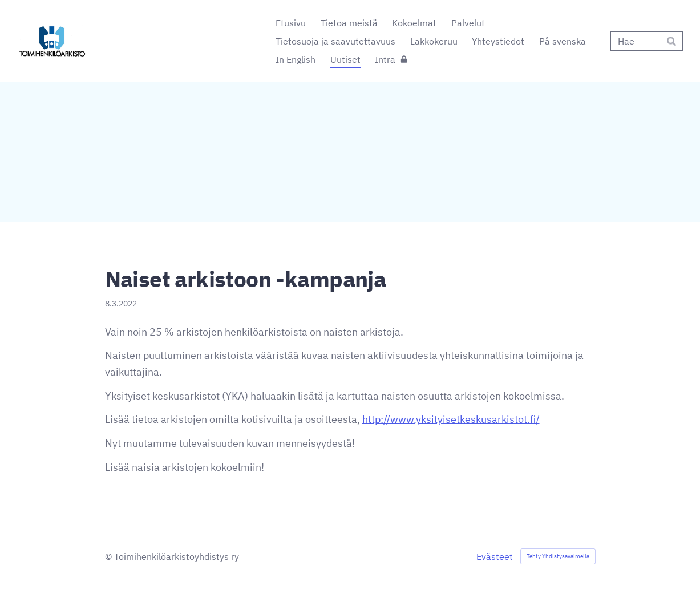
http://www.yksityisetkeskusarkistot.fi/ (451, 419)
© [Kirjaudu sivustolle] (110, 556)
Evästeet (495, 556)
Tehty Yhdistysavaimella (558, 556)
